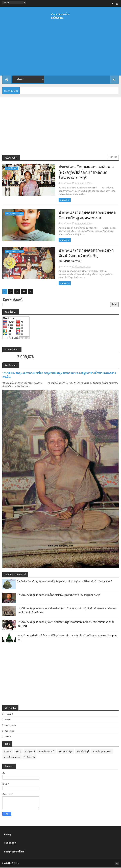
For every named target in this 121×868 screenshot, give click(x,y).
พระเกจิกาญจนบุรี (47, 751)
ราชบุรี (8, 720)
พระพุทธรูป (30, 751)
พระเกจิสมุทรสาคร (12, 757)
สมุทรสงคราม (10, 725)
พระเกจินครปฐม (65, 751)
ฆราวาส (8, 751)
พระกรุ (18, 751)
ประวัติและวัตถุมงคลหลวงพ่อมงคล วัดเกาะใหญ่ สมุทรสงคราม (85, 215)
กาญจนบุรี (9, 714)
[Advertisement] (60, 127)
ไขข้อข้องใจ (29, 757)
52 (24, 291)
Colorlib (15, 863)
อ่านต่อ (61, 200)
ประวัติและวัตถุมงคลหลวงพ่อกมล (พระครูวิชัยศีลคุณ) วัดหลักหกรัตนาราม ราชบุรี (84, 172)
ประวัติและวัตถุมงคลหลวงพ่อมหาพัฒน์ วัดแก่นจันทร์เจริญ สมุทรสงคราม (84, 255)
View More (113, 157)
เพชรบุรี (8, 737)
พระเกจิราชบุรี (12, 168)
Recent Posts (11, 158)
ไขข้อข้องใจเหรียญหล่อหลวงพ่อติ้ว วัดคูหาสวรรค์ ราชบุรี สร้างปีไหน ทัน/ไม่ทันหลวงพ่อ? (65, 581)
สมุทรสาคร (9, 731)
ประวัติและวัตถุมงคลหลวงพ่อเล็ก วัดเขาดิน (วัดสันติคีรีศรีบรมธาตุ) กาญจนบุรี (59, 595)
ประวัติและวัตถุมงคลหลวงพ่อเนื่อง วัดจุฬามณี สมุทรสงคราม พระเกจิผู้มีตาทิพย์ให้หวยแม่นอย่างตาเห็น (59, 375)
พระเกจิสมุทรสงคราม (14, 214)
